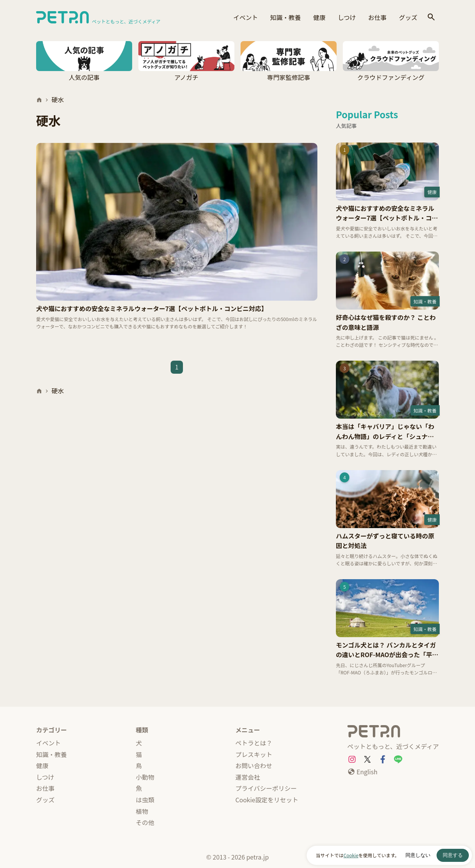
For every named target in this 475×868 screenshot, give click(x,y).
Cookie (351, 855)
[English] (362, 772)
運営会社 (248, 777)
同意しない (418, 855)
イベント (246, 17)
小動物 (145, 777)
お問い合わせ (254, 765)
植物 (142, 811)
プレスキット (254, 754)
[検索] (431, 17)
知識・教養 (286, 17)
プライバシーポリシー (266, 788)
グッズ (408, 17)
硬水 (58, 99)
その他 (145, 822)
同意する (453, 855)
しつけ (347, 17)
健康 (319, 17)
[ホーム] (39, 100)
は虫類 (145, 800)
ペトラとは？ (254, 743)
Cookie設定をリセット (267, 800)
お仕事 (377, 17)
